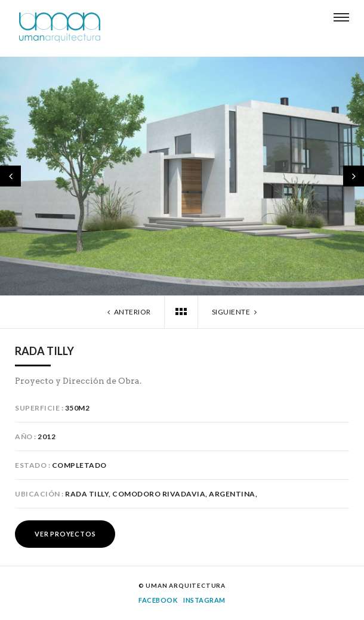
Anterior (128, 312)
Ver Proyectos (65, 534)
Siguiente (236, 312)
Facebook (158, 600)
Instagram (204, 600)
